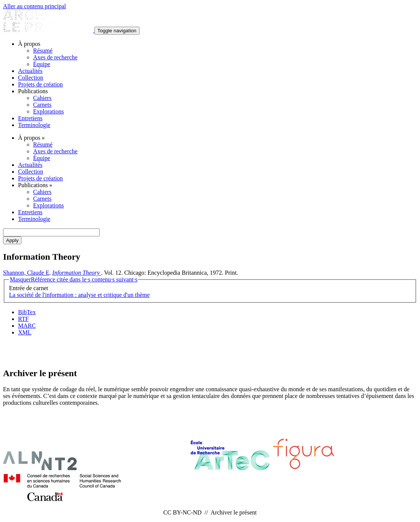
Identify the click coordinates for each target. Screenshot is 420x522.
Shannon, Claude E (26, 273)
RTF (23, 319)
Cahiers (42, 98)
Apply (12, 240)
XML (25, 332)
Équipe (42, 64)
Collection (31, 78)
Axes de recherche (55, 57)
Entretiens (30, 118)
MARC (27, 326)
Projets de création (40, 84)
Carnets (42, 105)
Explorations (49, 111)
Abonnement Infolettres (210, 351)
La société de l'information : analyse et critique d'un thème (79, 295)
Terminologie (34, 125)
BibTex (27, 312)
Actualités (30, 71)
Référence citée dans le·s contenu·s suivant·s (74, 279)
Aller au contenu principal (35, 6)
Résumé (43, 51)
